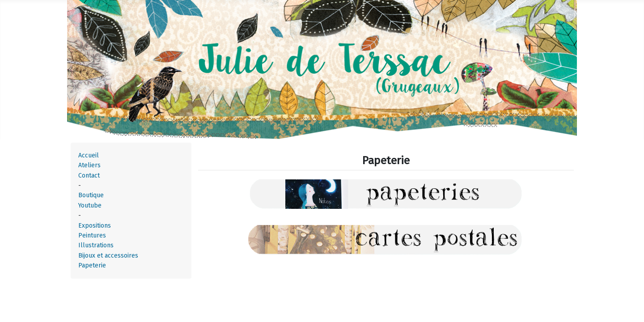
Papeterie (92, 265)
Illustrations (96, 245)
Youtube (90, 205)
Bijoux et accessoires (108, 256)
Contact (89, 176)
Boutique (91, 195)
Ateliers (89, 165)
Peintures (92, 235)
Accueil (89, 155)
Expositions (95, 226)
